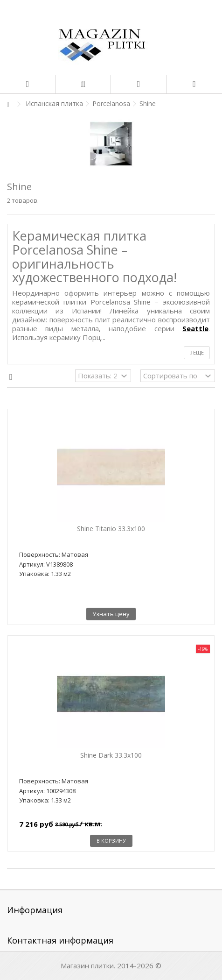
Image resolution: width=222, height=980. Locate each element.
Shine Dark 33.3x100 (111, 755)
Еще (197, 352)
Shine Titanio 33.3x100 (111, 529)
